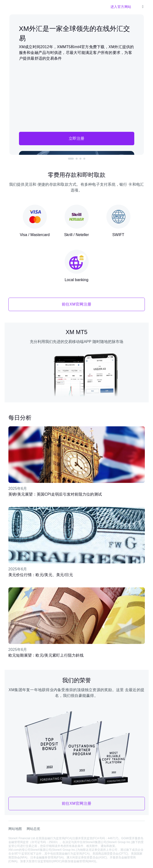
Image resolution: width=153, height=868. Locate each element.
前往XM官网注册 (77, 304)
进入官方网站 (121, 7)
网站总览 (33, 829)
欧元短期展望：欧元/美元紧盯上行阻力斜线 (46, 655)
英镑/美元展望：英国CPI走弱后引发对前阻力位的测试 (55, 494)
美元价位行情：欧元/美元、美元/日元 (41, 575)
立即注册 (77, 138)
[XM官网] (12, 7)
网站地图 (15, 829)
